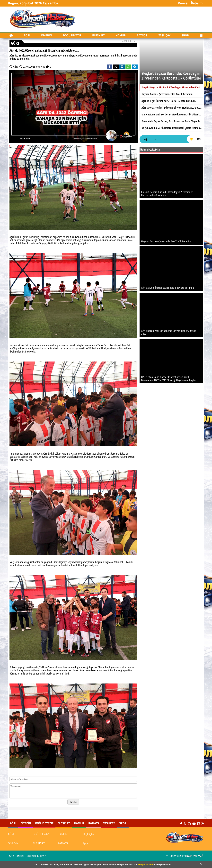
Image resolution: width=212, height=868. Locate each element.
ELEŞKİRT (98, 35)
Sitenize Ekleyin (36, 856)
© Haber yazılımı (185, 856)
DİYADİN (46, 35)
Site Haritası (17, 856)
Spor (185, 35)
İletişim (197, 3)
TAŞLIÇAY (164, 35)
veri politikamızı (146, 864)
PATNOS (142, 35)
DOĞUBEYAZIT (72, 35)
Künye (183, 3)
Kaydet (73, 802)
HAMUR (121, 35)
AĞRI (27, 35)
